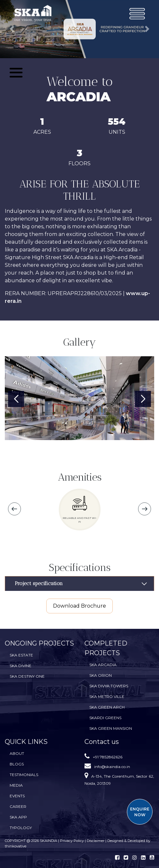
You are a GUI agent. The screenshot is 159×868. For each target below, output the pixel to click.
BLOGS (17, 764)
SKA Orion (101, 675)
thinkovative (16, 846)
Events (17, 796)
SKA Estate (21, 655)
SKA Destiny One (27, 676)
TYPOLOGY (21, 828)
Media (16, 785)
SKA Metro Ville (107, 696)
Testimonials (24, 775)
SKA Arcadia (103, 665)
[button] (12, 29)
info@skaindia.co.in (112, 767)
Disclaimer (96, 841)
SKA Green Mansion (111, 728)
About (17, 753)
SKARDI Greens (105, 718)
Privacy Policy (72, 841)
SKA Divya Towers (109, 686)
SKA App (18, 817)
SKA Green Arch (107, 707)
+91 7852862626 (108, 757)
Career (18, 806)
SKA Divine (21, 666)
